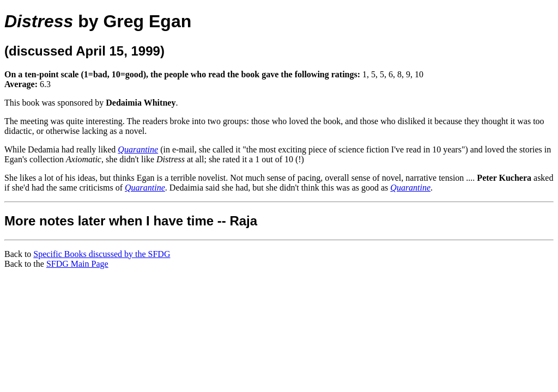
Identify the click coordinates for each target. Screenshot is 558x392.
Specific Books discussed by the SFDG (102, 254)
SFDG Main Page (77, 264)
